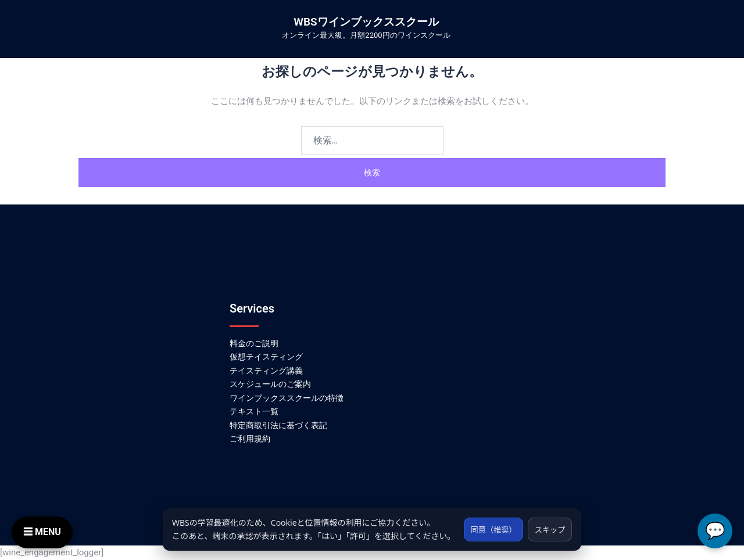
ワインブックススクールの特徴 (287, 398)
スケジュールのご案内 (270, 384)
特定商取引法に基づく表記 (278, 425)
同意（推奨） (488, 523)
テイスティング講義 (266, 371)
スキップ (548, 523)
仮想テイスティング (266, 357)
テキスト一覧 (254, 411)
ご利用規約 (250, 439)
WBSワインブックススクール (366, 22)
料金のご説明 (254, 343)
